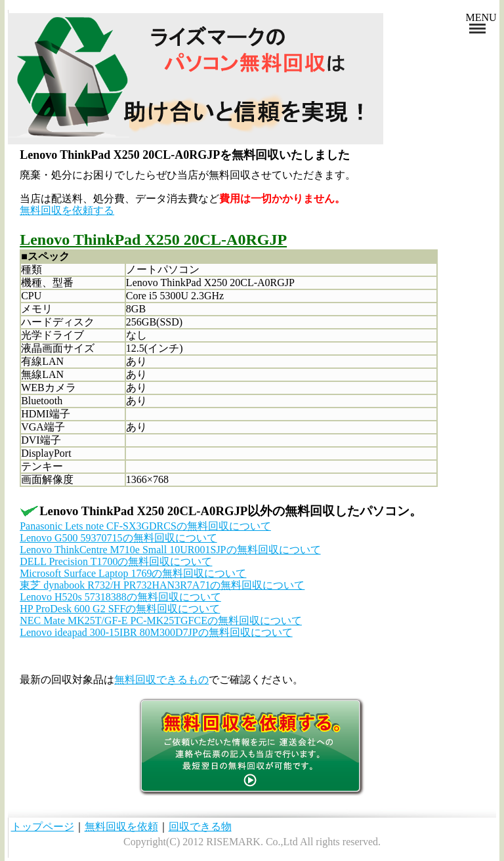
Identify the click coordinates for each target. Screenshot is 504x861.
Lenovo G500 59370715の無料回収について (118, 538)
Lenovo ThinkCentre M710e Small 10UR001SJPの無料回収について (170, 550)
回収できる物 (200, 827)
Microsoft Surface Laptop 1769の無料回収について (133, 573)
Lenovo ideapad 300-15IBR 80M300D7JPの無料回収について (156, 632)
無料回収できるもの (161, 680)
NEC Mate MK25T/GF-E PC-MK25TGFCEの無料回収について (161, 620)
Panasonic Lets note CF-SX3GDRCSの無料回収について (145, 526)
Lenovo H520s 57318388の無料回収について (120, 597)
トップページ (43, 827)
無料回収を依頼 (121, 827)
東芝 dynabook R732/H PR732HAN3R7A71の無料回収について (162, 585)
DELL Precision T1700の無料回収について (116, 561)
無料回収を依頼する (67, 210)
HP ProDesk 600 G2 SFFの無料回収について (120, 609)
